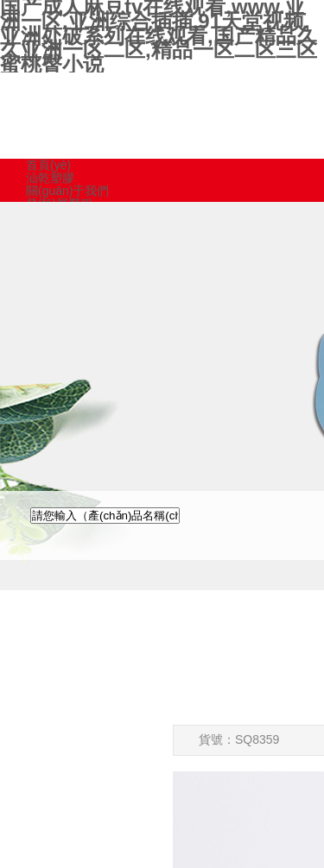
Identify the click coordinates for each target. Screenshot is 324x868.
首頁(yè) (48, 165)
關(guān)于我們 (67, 191)
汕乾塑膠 (50, 178)
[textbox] (105, 516)
